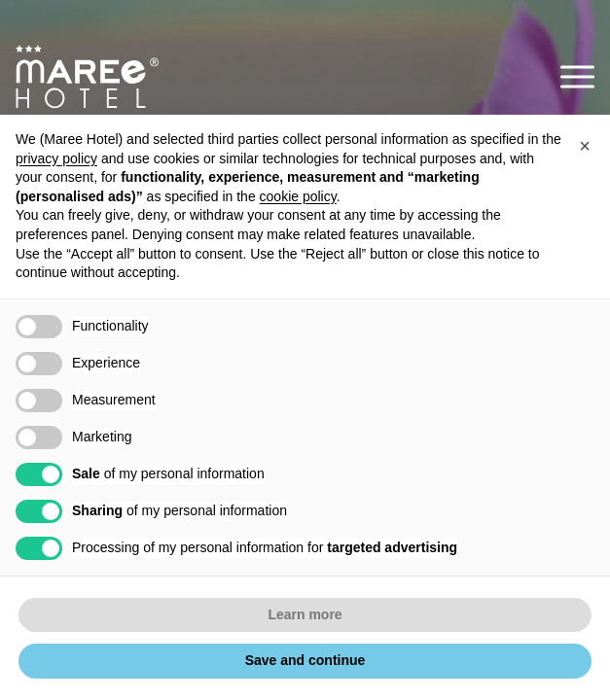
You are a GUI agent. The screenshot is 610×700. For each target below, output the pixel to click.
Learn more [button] (305, 614)
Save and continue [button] (305, 660)
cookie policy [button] (298, 196)
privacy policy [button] (56, 158)
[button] (577, 76)
